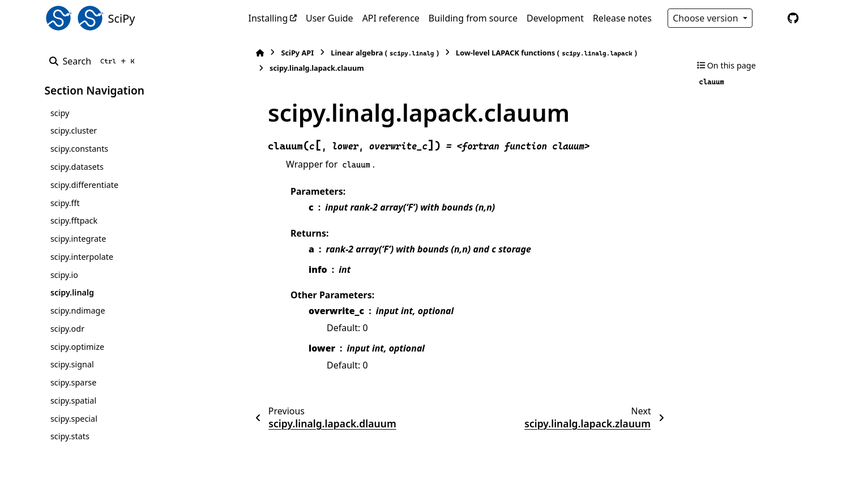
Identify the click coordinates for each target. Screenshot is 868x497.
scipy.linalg (72, 292)
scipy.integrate (78, 239)
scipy (60, 113)
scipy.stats (70, 436)
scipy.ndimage (78, 310)
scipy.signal (72, 364)
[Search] (94, 61)
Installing (268, 18)
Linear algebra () (379, 53)
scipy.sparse (73, 382)
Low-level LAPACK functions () (541, 53)
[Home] (254, 53)
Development (555, 18)
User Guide (330, 18)
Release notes (622, 18)
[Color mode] (769, 18)
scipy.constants (79, 149)
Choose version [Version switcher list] (707, 18)
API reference (391, 18)
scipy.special (74, 419)
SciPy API (292, 53)
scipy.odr (67, 329)
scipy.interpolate (82, 257)
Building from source (473, 18)
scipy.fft (65, 203)
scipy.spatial (73, 400)
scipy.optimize (77, 347)
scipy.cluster (74, 130)
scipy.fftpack (74, 220)
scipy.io (64, 275)
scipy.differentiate (84, 185)
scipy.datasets (77, 167)
